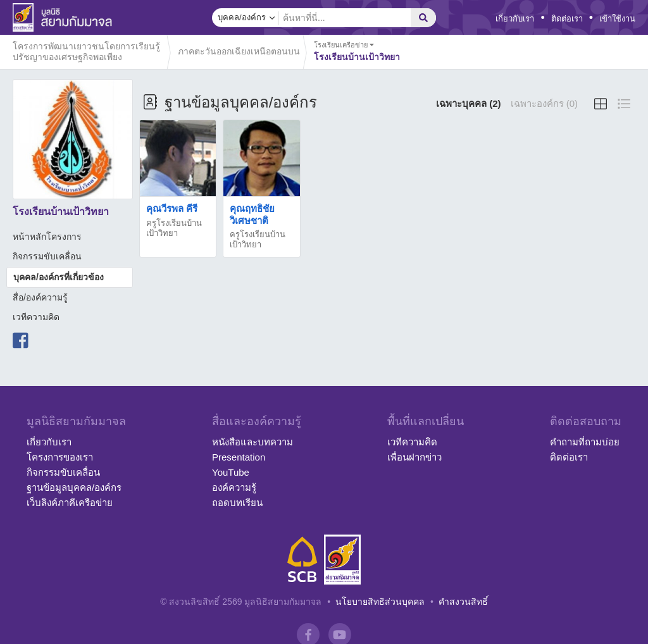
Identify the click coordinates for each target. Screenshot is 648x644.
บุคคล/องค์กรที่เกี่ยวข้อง (59, 277)
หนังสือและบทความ (252, 442)
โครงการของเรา (60, 457)
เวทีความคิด (36, 317)
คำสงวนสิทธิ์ (463, 602)
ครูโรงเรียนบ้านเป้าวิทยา (174, 228)
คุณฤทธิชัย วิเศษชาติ (252, 214)
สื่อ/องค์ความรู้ (40, 297)
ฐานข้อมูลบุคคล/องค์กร (74, 487)
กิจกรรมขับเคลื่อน (47, 256)
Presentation (239, 457)
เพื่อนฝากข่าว (414, 457)
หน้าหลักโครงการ (47, 237)
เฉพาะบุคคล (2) (469, 103)
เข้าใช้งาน (617, 19)
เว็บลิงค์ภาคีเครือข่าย (70, 503)
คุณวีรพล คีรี (172, 208)
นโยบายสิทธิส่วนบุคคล (380, 602)
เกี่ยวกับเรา (515, 19)
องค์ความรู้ (234, 487)
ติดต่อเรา (567, 19)
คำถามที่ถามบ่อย (585, 442)
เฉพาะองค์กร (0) (545, 103)
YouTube (231, 472)
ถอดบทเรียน (237, 503)
